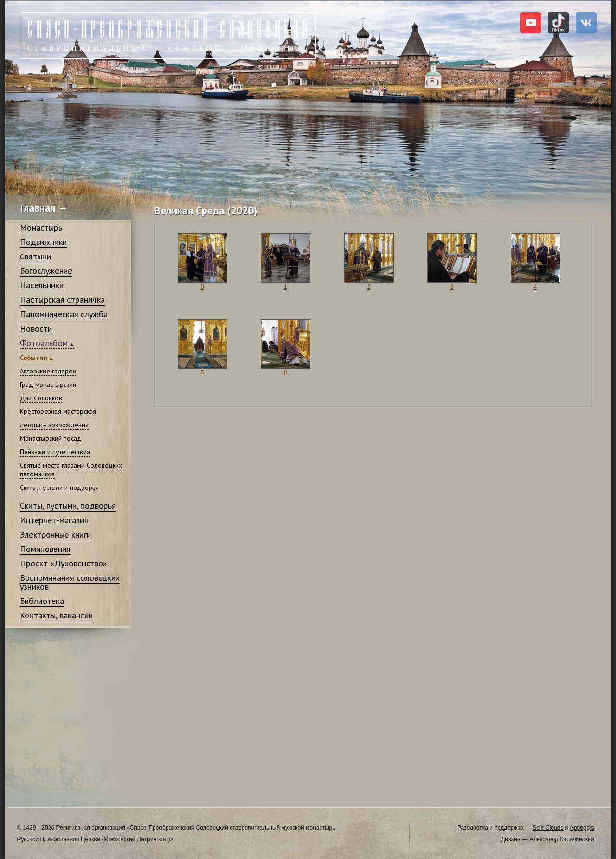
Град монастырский (48, 385)
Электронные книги (55, 534)
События (33, 358)
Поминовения (45, 549)
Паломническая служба (64, 314)
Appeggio (582, 828)
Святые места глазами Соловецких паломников (71, 470)
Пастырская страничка (62, 300)
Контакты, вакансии (56, 615)
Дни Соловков (41, 398)
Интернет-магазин (54, 520)
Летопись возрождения (54, 425)
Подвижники (43, 242)
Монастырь (41, 227)
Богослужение (46, 271)
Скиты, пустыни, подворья (68, 506)
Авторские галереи (48, 371)
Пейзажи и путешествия (55, 452)
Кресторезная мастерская (58, 411)
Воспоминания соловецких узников (70, 582)
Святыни (35, 256)
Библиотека (42, 601)
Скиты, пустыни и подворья (59, 487)
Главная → (45, 208)
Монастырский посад (51, 438)
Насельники (42, 285)
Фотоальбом (44, 343)
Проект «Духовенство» (64, 563)
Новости (36, 328)
